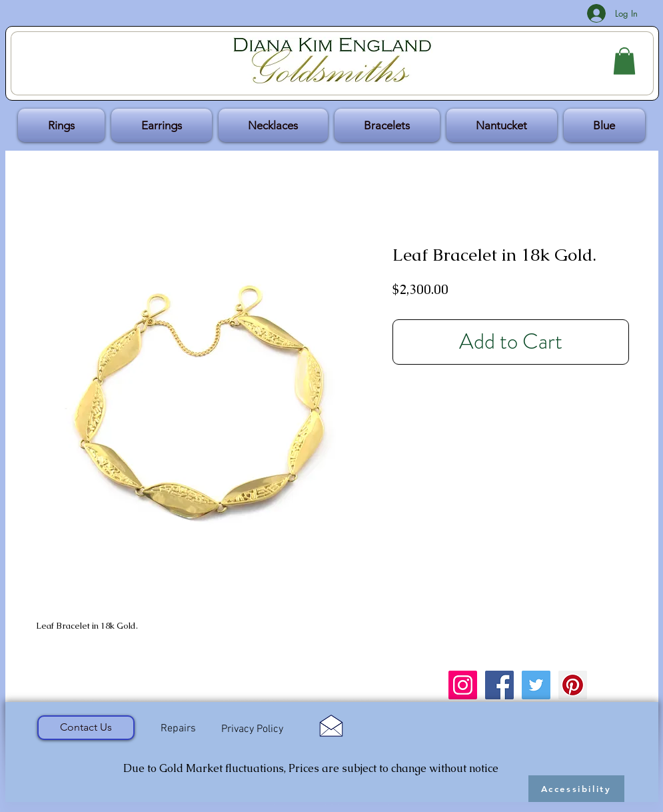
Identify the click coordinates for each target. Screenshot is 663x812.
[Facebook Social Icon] (499, 685)
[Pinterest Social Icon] (573, 685)
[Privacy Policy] (253, 730)
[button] (624, 61)
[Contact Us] (86, 728)
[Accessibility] (576, 789)
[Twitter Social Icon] (536, 685)
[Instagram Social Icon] (463, 685)
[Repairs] (179, 729)
